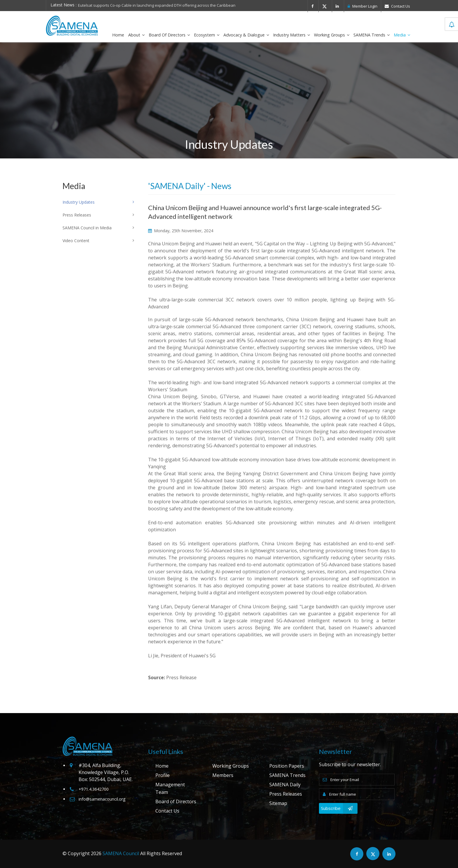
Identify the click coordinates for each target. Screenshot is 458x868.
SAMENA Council (121, 853)
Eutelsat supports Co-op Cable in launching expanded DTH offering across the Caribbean (157, 5)
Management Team (170, 788)
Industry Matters (292, 35)
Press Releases (286, 794)
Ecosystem (207, 35)
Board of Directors (169, 35)
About (136, 35)
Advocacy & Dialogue (246, 35)
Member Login (362, 6)
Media (402, 35)
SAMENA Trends (372, 35)
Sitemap (278, 803)
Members (223, 775)
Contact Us (397, 6)
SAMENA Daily (285, 785)
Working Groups (332, 35)
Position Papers (287, 766)
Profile (163, 775)
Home (118, 35)
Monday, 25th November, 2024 (181, 231)
